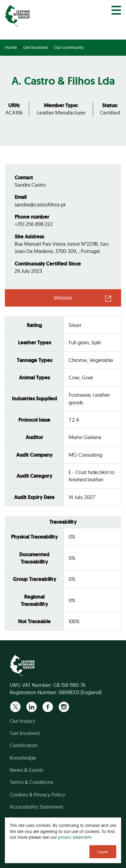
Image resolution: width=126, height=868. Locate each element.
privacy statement (75, 837)
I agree (103, 852)
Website (63, 298)
